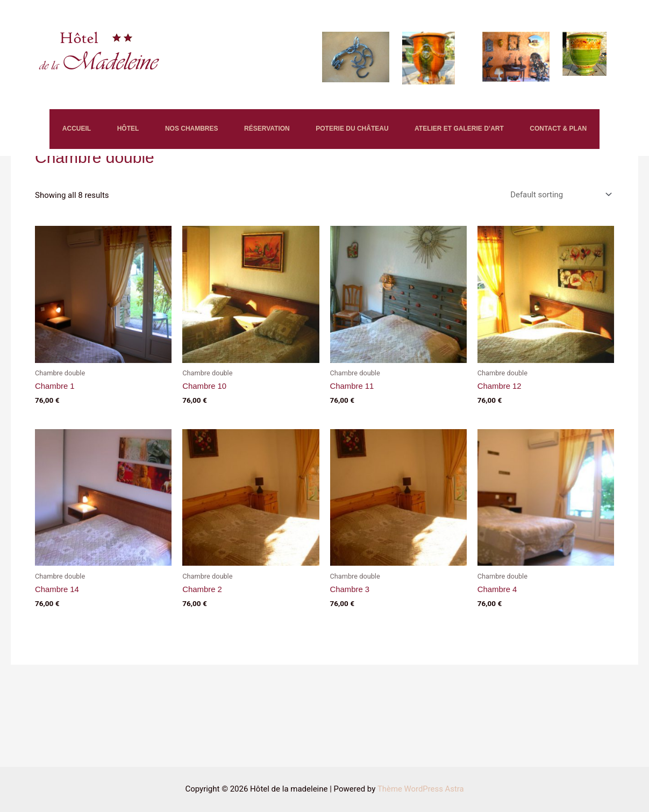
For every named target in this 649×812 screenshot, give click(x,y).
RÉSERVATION (271, 132)
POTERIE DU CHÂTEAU (370, 132)
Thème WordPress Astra (420, 789)
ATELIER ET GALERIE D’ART (491, 132)
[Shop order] (559, 265)
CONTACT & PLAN (54, 194)
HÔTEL (105, 132)
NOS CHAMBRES (182, 132)
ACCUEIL (40, 132)
